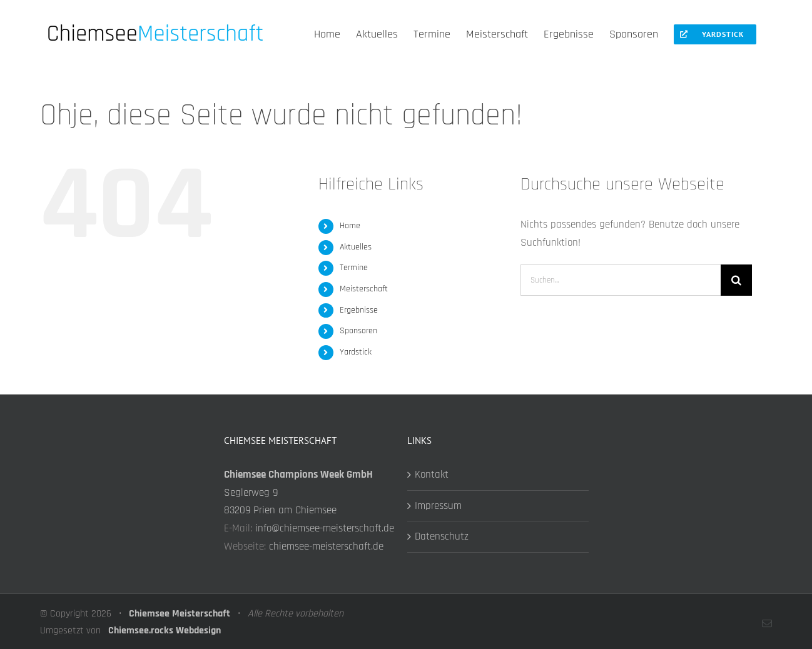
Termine (354, 268)
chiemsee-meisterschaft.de (326, 546)
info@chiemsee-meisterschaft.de (325, 528)
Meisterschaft (364, 289)
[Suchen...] (621, 280)
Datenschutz (442, 536)
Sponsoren (358, 331)
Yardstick (356, 352)
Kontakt (432, 475)
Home (350, 226)
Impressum (438, 506)
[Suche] (736, 280)
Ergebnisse (359, 310)
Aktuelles (356, 247)
